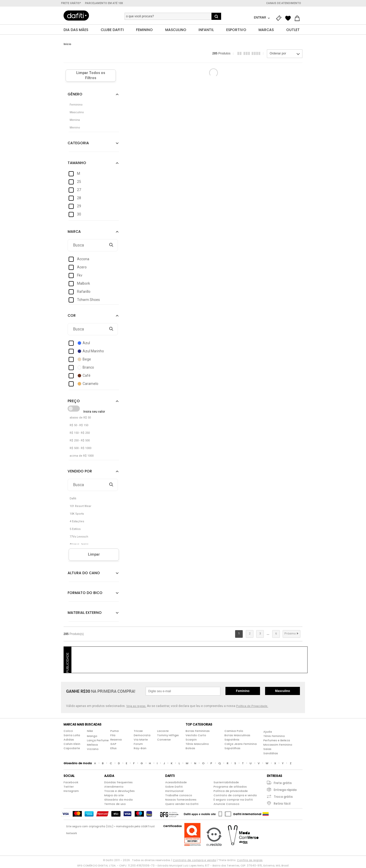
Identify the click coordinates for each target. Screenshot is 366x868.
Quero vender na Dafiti (182, 804)
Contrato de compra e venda (235, 795)
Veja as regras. (136, 706)
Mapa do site (114, 795)
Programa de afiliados (230, 787)
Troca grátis (283, 797)
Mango (92, 736)
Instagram (71, 791)
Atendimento (114, 787)
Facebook (71, 783)
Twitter (69, 787)
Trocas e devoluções (119, 791)
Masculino (283, 691)
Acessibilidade (176, 783)
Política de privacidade (231, 791)
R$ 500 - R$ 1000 (80, 448)
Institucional (174, 791)
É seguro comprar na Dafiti (233, 800)
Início (67, 44)
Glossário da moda (118, 800)
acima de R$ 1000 (82, 456)
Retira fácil (282, 804)
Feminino (243, 691)
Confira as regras (250, 860)
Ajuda (268, 732)
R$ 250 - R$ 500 (80, 441)
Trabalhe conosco (179, 795)
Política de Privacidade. (252, 706)
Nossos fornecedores (181, 800)
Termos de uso (115, 804)
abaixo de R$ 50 (80, 418)
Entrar (260, 17)
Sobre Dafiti (174, 787)
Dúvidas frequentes (118, 783)
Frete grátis (283, 783)
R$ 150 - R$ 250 (80, 433)
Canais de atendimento (284, 3)
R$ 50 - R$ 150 (79, 425)
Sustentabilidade (226, 783)
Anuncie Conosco (226, 804)
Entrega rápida (285, 790)
